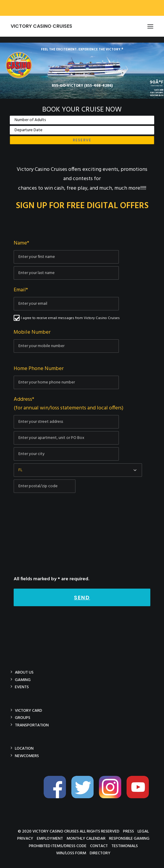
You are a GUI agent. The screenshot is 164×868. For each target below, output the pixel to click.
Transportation (32, 725)
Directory (100, 853)
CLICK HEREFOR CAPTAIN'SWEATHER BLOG (157, 93)
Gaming (23, 680)
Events (22, 687)
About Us (24, 672)
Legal (143, 831)
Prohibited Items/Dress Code (58, 846)
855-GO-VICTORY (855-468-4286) (82, 86)
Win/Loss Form (71, 853)
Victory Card (29, 710)
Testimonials (125, 846)
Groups (23, 718)
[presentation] (59, 558)
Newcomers (27, 756)
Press (128, 831)
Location (24, 748)
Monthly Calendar (86, 838)
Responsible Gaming (129, 838)
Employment (50, 838)
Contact (99, 846)
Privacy (25, 838)
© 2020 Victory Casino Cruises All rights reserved (69, 831)
